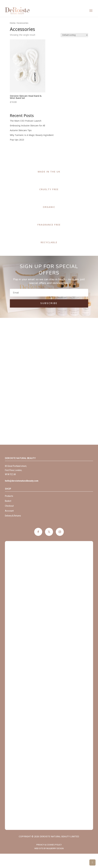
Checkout (9, 506)
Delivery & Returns (13, 516)
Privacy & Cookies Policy (49, 845)
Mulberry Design (55, 848)
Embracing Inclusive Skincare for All (27, 126)
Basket (8, 501)
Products (9, 496)
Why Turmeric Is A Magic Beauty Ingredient (32, 135)
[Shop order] (74, 35)
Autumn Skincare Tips (21, 130)
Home (13, 23)
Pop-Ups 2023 (17, 140)
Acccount (9, 511)
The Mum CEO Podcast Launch (26, 121)
